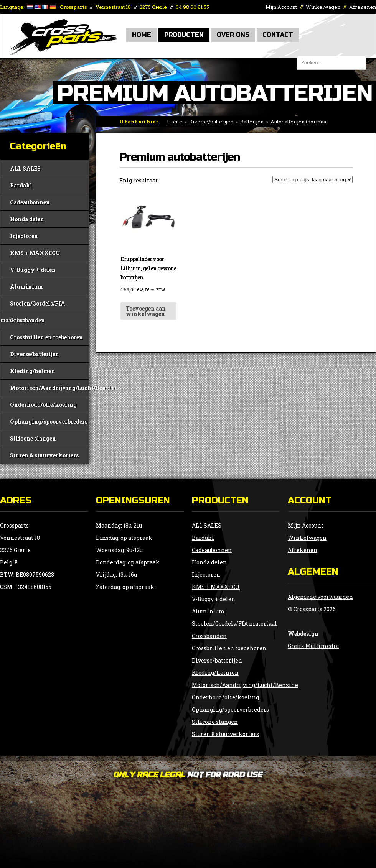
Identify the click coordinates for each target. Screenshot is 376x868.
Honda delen (27, 219)
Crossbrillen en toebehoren (46, 337)
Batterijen (252, 122)
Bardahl (21, 185)
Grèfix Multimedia (313, 646)
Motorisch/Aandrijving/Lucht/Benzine (49, 388)
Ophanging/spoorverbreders (49, 422)
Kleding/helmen (33, 371)
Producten (184, 35)
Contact (278, 35)
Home (142, 35)
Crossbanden (27, 320)
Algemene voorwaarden (320, 597)
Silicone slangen (33, 438)
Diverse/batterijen (211, 122)
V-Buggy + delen (33, 270)
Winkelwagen (323, 7)
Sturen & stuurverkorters (44, 455)
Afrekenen (363, 7)
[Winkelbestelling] (313, 180)
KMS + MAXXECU (35, 253)
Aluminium (26, 287)
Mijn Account (281, 7)
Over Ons (233, 35)
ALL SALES (25, 169)
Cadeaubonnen (30, 202)
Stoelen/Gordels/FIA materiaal (33, 306)
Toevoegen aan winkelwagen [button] (146, 311)
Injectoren (24, 236)
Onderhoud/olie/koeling (43, 405)
